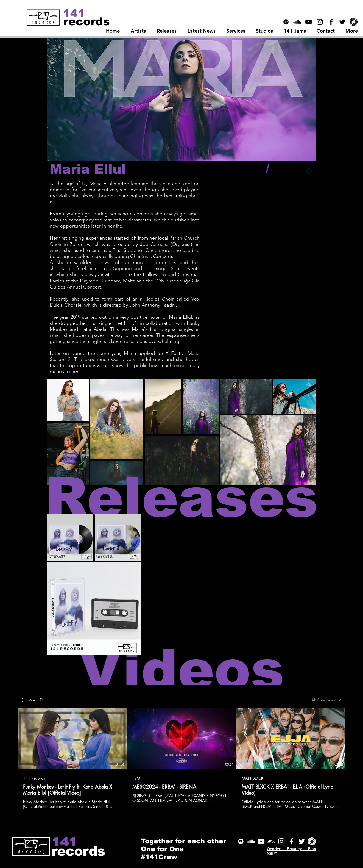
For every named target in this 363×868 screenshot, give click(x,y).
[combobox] (326, 700)
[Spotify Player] (282, 192)
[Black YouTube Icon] (308, 22)
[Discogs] (354, 22)
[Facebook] (292, 841)
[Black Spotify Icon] (309, 171)
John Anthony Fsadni (153, 305)
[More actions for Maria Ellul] (34, 700)
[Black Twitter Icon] (342, 22)
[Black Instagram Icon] (320, 22)
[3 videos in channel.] (181, 758)
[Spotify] (286, 22)
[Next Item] (307, 432)
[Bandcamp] (271, 841)
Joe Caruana (154, 244)
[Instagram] (281, 841)
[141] (75, 13)
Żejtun (77, 244)
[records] (87, 21)
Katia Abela (93, 329)
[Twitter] (302, 841)
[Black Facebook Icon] (331, 22)
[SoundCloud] (251, 841)
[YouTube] (261, 841)
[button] (34, 700)
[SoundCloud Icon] (297, 22)
